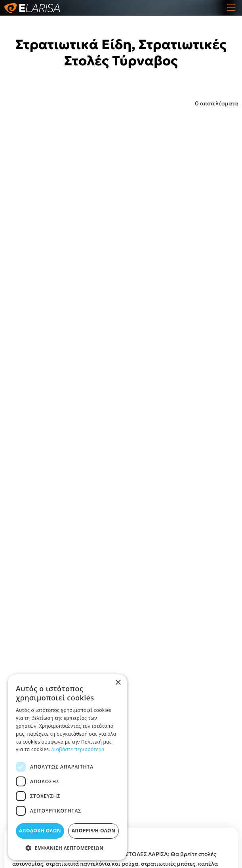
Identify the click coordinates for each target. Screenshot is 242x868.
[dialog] (67, 767)
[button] (67, 848)
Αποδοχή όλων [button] (40, 831)
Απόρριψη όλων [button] (93, 831)
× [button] (118, 683)
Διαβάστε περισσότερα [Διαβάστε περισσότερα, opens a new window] (78, 749)
